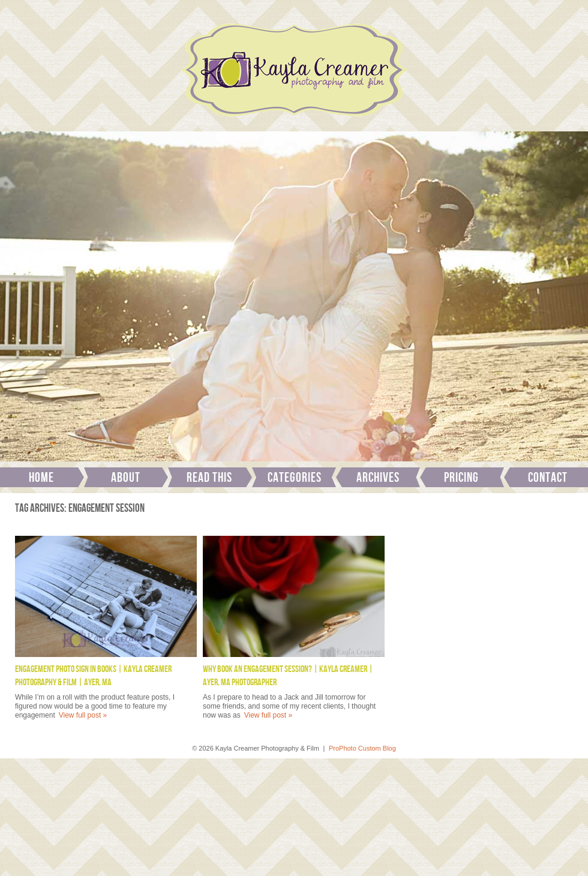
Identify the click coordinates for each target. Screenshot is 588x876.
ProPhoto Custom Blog (362, 748)
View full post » (83, 715)
